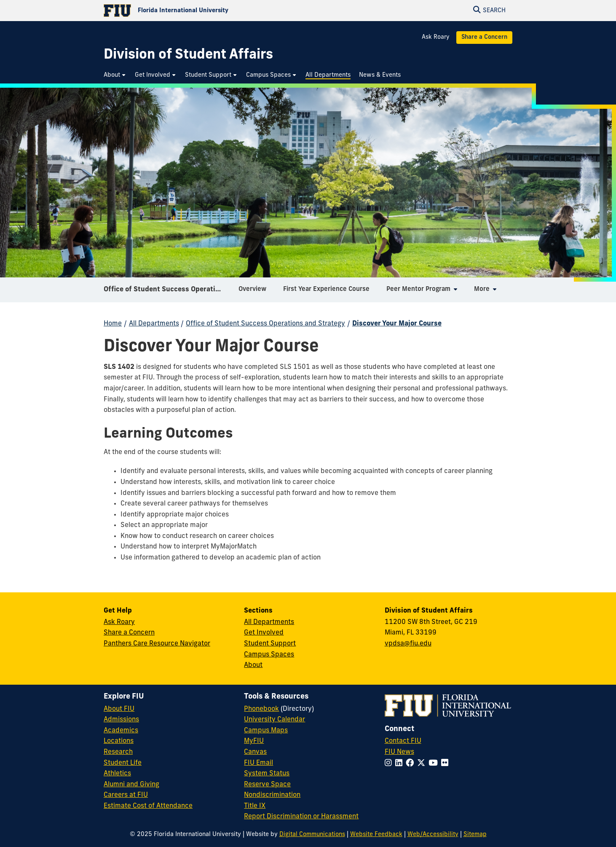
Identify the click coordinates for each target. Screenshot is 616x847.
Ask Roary (436, 37)
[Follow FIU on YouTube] (435, 764)
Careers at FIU (126, 795)
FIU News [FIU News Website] (399, 752)
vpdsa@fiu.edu (408, 644)
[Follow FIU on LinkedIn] (400, 764)
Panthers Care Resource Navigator (157, 644)
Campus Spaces (269, 655)
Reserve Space (267, 785)
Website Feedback (376, 835)
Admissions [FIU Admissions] (121, 720)
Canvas (255, 752)
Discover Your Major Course (397, 324)
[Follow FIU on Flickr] (446, 764)
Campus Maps (266, 731)
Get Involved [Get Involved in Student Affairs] (264, 633)
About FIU (119, 709)
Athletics (117, 774)
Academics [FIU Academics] (121, 731)
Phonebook (261, 709)
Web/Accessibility (433, 835)
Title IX (255, 806)
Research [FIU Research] (118, 752)
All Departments (154, 324)
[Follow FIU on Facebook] (411, 764)
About (253, 665)
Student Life (123, 763)
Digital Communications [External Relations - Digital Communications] (312, 835)
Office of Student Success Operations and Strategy (168, 293)
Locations (119, 741)
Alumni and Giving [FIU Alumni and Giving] (131, 785)
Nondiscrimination (272, 795)
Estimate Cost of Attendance (148, 806)
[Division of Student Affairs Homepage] (188, 55)
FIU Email (258, 763)
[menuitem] (115, 75)
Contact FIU (403, 741)
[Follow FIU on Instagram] (390, 764)
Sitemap (475, 835)
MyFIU (254, 741)
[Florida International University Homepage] (206, 11)
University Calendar (275, 720)
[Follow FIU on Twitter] (423, 764)
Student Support (270, 644)
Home (113, 324)
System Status (267, 774)
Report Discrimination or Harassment (301, 817)
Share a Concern (484, 37)
